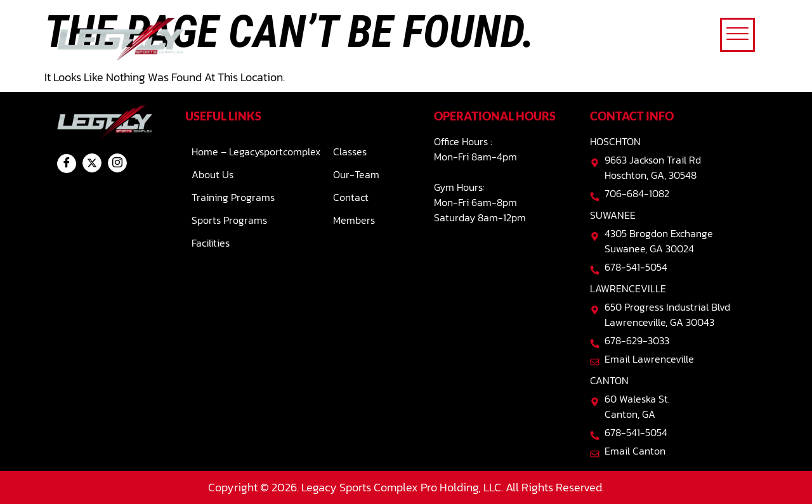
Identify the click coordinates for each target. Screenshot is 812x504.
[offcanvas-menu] (737, 35)
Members (354, 220)
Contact (351, 197)
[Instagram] (117, 163)
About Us (213, 174)
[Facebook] (67, 164)
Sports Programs (229, 220)
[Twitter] (92, 163)
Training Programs (233, 197)
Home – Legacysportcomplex (256, 152)
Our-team (356, 174)
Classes (350, 152)
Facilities (211, 243)
